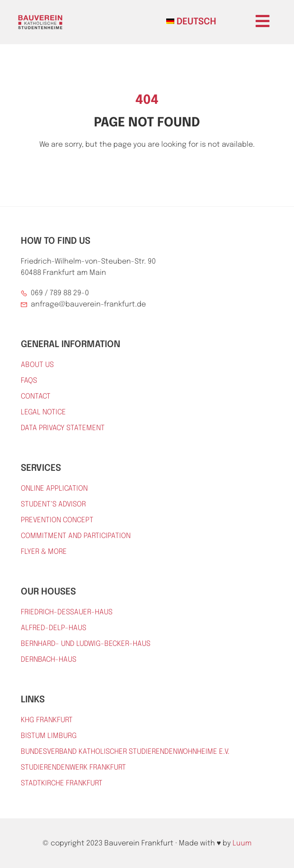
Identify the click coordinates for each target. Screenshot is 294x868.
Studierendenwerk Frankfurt (73, 768)
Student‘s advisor (53, 504)
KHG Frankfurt (47, 720)
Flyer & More (44, 552)
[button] (263, 21)
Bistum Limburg (49, 736)
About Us (37, 365)
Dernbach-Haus (49, 660)
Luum (242, 843)
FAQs (29, 381)
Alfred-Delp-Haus (54, 628)
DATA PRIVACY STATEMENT (63, 428)
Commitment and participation (76, 536)
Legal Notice (43, 412)
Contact (36, 397)
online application (54, 489)
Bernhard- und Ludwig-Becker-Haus (86, 644)
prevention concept (57, 520)
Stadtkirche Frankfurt (62, 783)
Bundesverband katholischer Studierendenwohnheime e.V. (125, 752)
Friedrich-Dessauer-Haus (67, 612)
